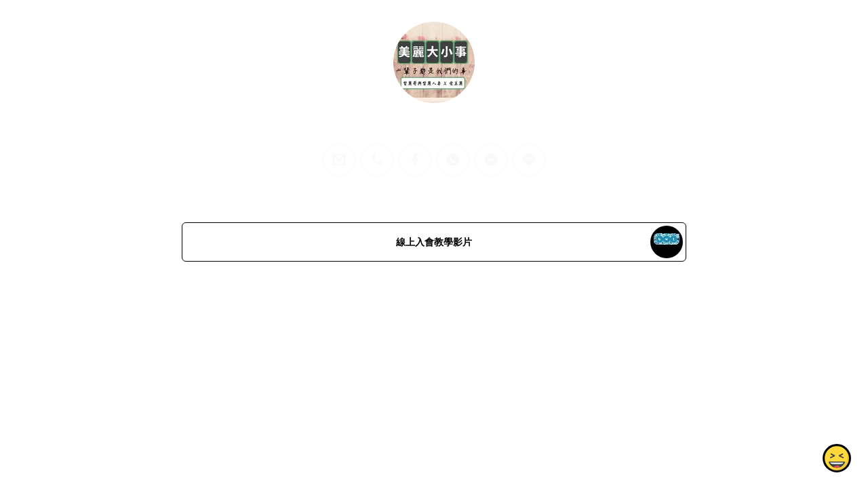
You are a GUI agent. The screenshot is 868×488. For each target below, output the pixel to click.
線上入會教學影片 (434, 242)
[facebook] (415, 160)
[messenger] (491, 160)
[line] (529, 160)
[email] (339, 160)
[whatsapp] (453, 160)
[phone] (377, 160)
